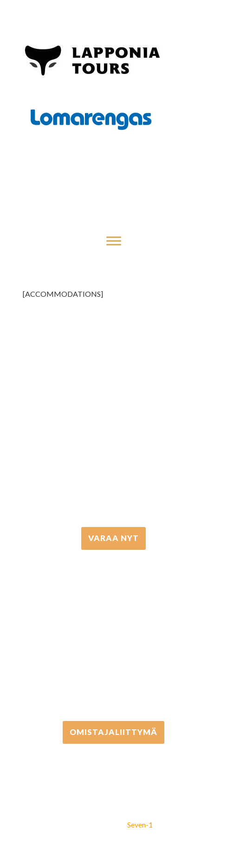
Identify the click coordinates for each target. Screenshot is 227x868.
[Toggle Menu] (114, 241)
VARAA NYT (113, 538)
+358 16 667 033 (114, 441)
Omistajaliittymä (113, 732)
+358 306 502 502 (113, 636)
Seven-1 (140, 825)
